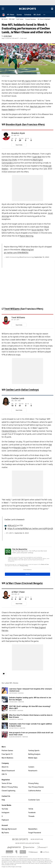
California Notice (35, 791)
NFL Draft (12, 19)
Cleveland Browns (9, 431)
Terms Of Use (7, 783)
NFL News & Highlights (44, 19)
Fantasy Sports (34, 751)
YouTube (5, 809)
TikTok (31, 809)
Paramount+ (33, 771)
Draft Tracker (20, 19)
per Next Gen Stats (9, 349)
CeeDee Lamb (13, 390)
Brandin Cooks (20, 448)
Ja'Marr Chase (13, 583)
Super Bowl (37, 157)
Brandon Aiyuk (14, 125)
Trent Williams (12, 309)
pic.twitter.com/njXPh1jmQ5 (41, 529)
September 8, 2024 (22, 533)
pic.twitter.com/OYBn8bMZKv (16, 253)
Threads (31, 816)
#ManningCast (27, 250)
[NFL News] (11, 15)
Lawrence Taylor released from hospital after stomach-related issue (31, 690)
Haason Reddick (8, 110)
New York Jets (36, 107)
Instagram (5, 813)
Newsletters (33, 829)
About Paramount (8, 771)
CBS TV (4, 774)
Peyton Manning (26, 236)
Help (3, 800)
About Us (5, 767)
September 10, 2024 (42, 257)
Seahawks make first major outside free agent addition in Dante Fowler (31, 725)
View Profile (19, 145)
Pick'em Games (7, 751)
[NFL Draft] (37, 15)
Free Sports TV (7, 754)
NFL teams (26, 81)
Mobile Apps (33, 758)
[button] (44, 15)
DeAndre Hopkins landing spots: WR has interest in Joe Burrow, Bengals (30, 699)
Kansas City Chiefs (9, 160)
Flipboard (5, 820)
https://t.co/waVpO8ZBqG (18, 529)
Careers (31, 767)
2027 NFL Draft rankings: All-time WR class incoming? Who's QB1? (30, 707)
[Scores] (19, 15)
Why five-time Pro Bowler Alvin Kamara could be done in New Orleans (31, 716)
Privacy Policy (33, 783)
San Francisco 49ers (33, 125)
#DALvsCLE (12, 526)
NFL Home (5, 19)
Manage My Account (9, 829)
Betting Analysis (34, 754)
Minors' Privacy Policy (10, 787)
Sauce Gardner (38, 230)
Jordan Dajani (8, 36)
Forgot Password (35, 833)
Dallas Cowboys (30, 390)
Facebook (32, 813)
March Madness (7, 758)
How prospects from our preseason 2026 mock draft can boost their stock (31, 734)
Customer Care (34, 800)
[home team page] (9, 137)
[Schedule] (28, 15)
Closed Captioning (8, 791)
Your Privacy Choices (36, 787)
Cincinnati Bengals (32, 583)
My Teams (5, 833)
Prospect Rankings (31, 19)
